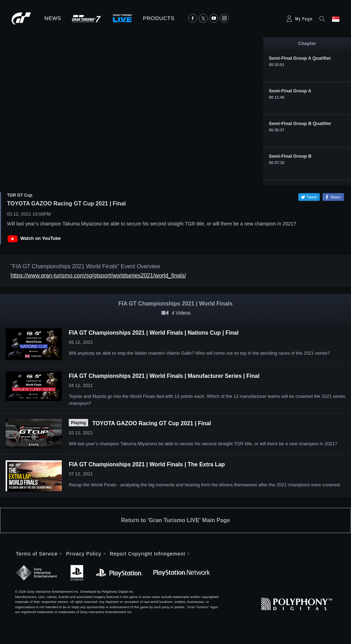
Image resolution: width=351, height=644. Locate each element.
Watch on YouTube (41, 238)
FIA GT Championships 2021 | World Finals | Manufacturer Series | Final (164, 376)
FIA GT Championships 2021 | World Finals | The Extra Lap (147, 464)
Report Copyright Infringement (148, 554)
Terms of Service (37, 554)
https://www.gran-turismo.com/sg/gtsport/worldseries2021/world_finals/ (98, 275)
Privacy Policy (84, 554)
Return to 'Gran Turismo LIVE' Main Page (175, 520)
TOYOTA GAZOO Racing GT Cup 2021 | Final (152, 423)
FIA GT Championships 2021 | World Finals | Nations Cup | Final (154, 333)
